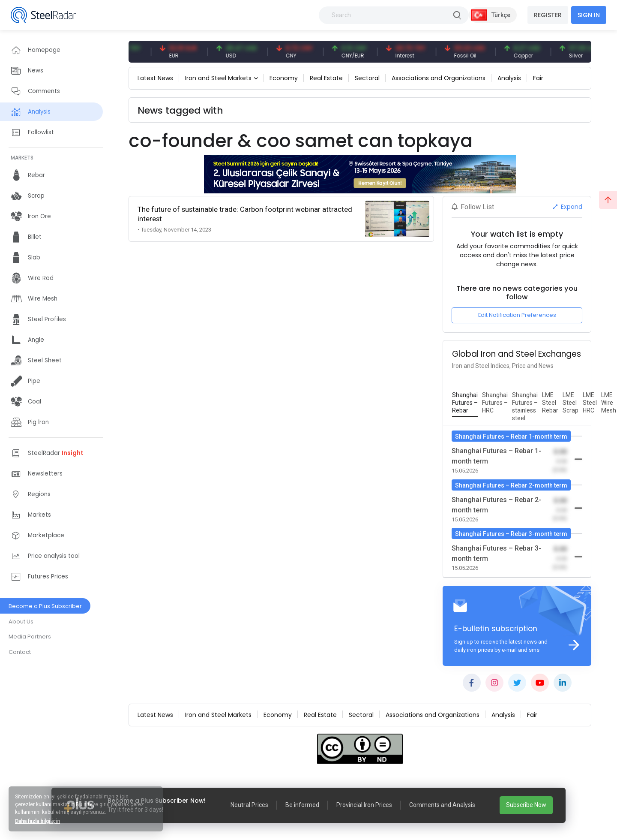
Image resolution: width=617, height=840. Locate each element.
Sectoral (367, 78)
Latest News (155, 78)
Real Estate (326, 78)
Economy (284, 78)
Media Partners (30, 637)
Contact (20, 652)
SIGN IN (589, 15)
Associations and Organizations (439, 78)
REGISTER (548, 15)
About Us (21, 622)
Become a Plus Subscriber (45, 606)
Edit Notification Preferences (517, 315)
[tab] (465, 403)
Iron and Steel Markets (218, 78)
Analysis (509, 78)
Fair (538, 78)
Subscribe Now (526, 805)
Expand (568, 207)
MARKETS (22, 158)
